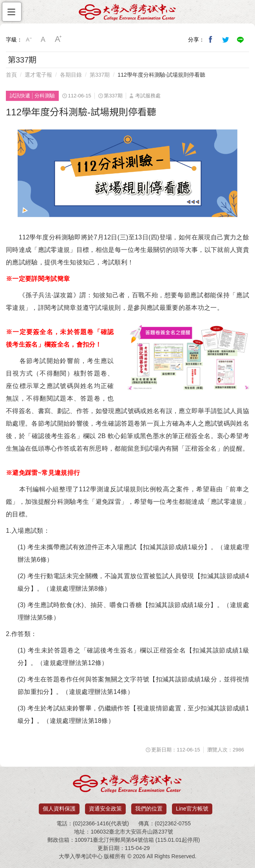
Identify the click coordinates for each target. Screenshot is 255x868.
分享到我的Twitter (226, 40)
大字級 (58, 40)
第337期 (100, 75)
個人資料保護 (59, 809)
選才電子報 (38, 75)
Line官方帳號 (192, 809)
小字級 (29, 40)
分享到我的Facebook (211, 40)
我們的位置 (149, 809)
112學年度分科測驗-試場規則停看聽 (161, 75)
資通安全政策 (105, 809)
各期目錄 (71, 75)
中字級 (43, 40)
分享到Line (241, 40)
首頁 (11, 75)
